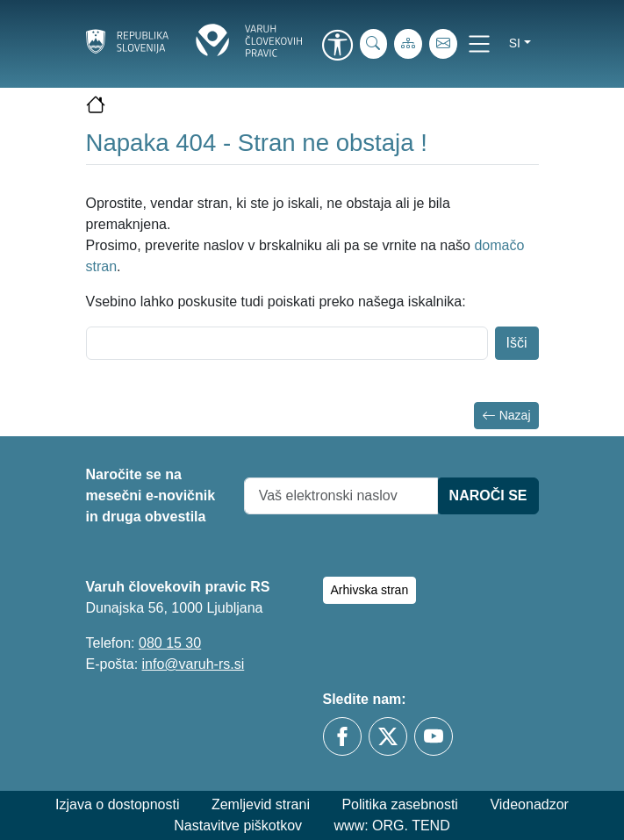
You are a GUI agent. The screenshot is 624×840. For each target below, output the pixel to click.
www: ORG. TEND (392, 826)
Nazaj (506, 416)
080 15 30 (170, 643)
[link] (338, 47)
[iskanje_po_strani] (374, 44)
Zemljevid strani (261, 804)
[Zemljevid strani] (408, 44)
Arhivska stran (370, 590)
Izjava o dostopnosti (117, 804)
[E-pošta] (443, 44)
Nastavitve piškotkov (238, 826)
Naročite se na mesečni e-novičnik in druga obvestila (151, 495)
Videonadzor (529, 804)
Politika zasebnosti (400, 804)
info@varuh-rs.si (194, 664)
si (515, 43)
